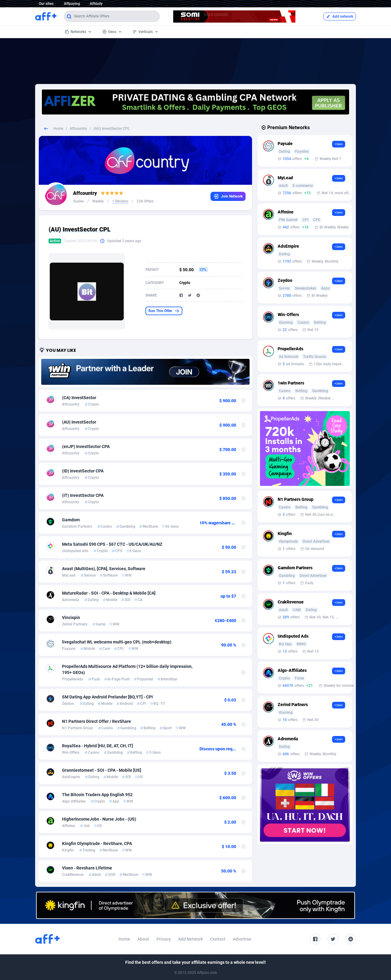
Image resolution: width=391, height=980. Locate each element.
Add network (340, 16)
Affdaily (96, 4)
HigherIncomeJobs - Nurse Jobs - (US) (99, 819)
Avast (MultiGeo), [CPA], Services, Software (104, 569)
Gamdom (71, 520)
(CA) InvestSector (79, 398)
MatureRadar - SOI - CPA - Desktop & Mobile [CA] (109, 593)
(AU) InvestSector (79, 422)
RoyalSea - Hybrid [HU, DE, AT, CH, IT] (97, 746)
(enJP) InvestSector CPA (86, 446)
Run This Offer (164, 311)
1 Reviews (120, 201)
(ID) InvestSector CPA (83, 471)
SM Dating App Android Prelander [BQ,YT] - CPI (107, 697)
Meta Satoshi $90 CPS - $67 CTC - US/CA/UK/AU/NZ (112, 544)
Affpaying (72, 4)
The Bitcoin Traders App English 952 (97, 795)
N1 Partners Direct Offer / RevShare (97, 721)
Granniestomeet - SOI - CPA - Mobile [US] (102, 770)
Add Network (190, 939)
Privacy (164, 939)
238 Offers (145, 201)
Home (58, 129)
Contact (218, 939)
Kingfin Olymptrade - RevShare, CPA (97, 843)
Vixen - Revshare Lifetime (87, 868)
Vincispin (71, 618)
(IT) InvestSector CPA (83, 495)
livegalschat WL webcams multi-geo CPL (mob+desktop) (117, 642)
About (143, 939)
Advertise (242, 939)
